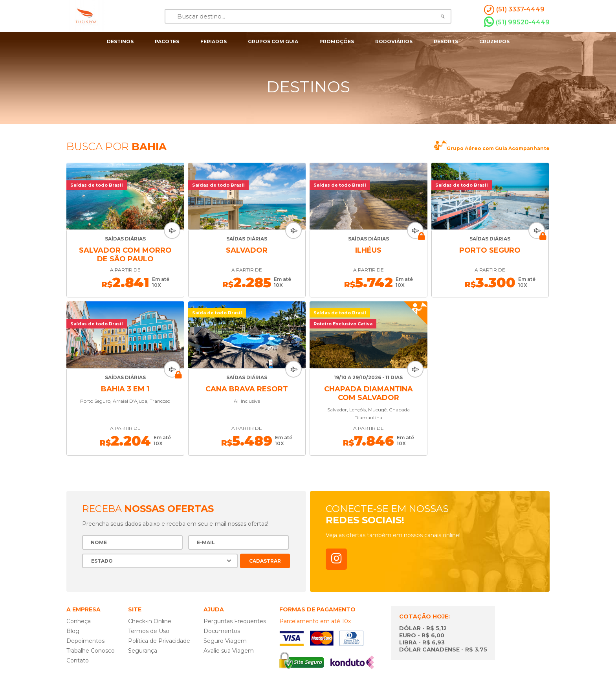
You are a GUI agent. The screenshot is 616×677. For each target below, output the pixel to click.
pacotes (167, 41)
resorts (446, 41)
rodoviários (394, 41)
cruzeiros (494, 41)
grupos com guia (273, 41)
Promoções (337, 41)
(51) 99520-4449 (517, 22)
